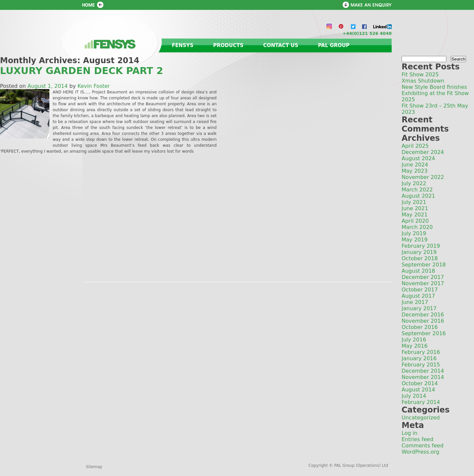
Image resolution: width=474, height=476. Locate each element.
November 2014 (423, 377)
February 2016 (421, 352)
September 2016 (424, 333)
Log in (409, 433)
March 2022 (417, 190)
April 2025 (415, 146)
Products (228, 45)
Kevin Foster (94, 86)
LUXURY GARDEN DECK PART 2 (81, 71)
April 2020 (415, 221)
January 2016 (419, 358)
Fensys (183, 45)
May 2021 (415, 215)
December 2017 (423, 277)
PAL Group (334, 45)
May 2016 (415, 346)
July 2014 (414, 396)
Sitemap (94, 467)
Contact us (281, 45)
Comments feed (422, 446)
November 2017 (423, 283)
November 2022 (423, 177)
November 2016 (423, 321)
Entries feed (417, 439)
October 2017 (420, 290)
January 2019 (419, 252)
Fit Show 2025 (420, 75)
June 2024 (415, 165)
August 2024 (418, 158)
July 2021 (414, 202)
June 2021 (415, 208)
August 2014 (418, 390)
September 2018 (424, 265)
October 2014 (420, 383)
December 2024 (423, 152)
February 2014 (421, 402)
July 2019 (414, 233)
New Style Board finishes (434, 87)
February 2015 (421, 365)
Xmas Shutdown (423, 81)
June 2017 (415, 302)
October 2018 (420, 258)
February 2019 (421, 246)
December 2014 (423, 371)
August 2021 (418, 196)
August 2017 (418, 296)
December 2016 (423, 315)
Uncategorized (421, 418)
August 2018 (418, 271)
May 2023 (415, 171)
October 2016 (420, 327)
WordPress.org (421, 452)
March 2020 (417, 227)
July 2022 (414, 183)
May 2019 (415, 240)
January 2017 (419, 308)
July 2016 (414, 340)
